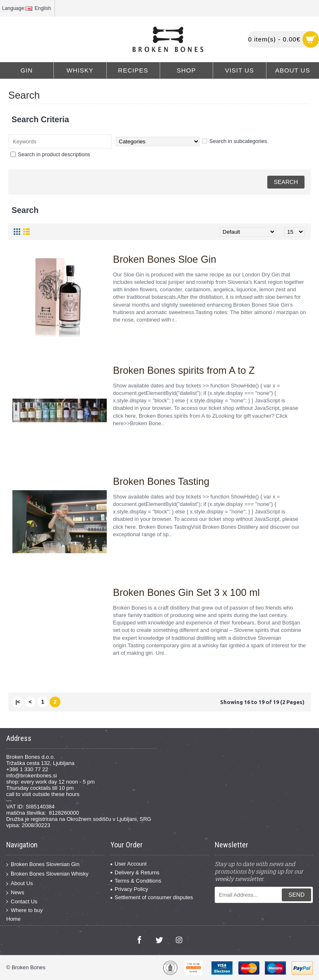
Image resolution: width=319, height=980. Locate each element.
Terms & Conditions (136, 881)
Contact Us (22, 902)
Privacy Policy (129, 889)
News (15, 893)
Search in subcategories (234, 141)
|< (18, 702)
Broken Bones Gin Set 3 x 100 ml (186, 592)
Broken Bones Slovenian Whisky (47, 874)
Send (296, 895)
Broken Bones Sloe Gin (164, 259)
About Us (19, 883)
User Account (128, 864)
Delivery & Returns (135, 872)
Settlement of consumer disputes (152, 897)
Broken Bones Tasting (161, 481)
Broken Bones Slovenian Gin (43, 865)
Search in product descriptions (50, 154)
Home (13, 919)
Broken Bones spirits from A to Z (184, 370)
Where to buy (24, 910)
